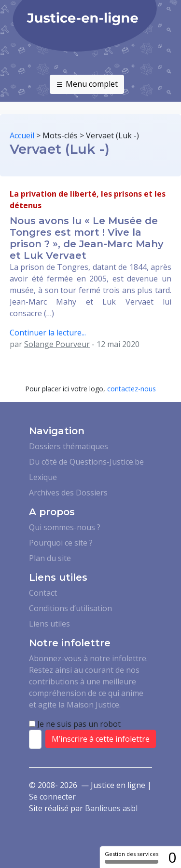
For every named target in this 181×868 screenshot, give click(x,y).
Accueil (22, 135)
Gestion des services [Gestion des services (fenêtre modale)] (132, 857)
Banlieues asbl (111, 808)
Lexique (43, 477)
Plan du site (50, 558)
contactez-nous (132, 389)
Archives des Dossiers (68, 493)
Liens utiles (49, 624)
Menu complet (87, 84)
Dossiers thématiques (69, 446)
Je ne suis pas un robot (75, 724)
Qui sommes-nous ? (65, 527)
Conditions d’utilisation (70, 608)
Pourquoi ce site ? (61, 543)
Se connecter (52, 797)
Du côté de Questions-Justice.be (86, 462)
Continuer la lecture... (48, 333)
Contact (43, 593)
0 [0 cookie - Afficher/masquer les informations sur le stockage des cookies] (172, 857)
